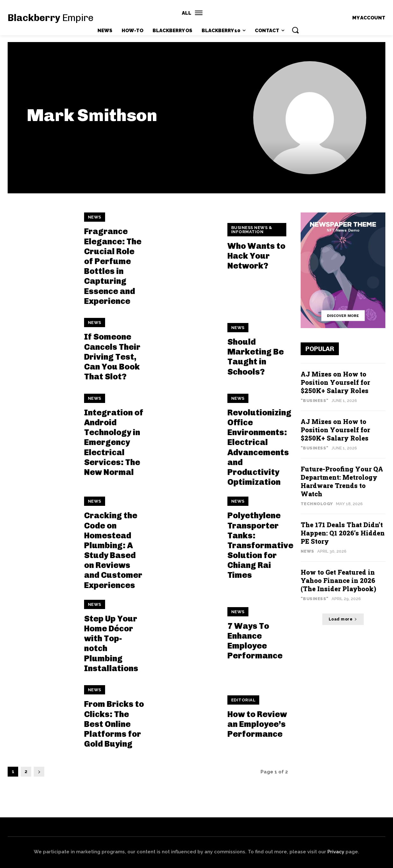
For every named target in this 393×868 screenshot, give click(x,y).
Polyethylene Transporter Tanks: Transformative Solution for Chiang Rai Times (260, 545)
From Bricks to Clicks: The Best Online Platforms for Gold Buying (114, 724)
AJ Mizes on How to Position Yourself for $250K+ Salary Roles (335, 382)
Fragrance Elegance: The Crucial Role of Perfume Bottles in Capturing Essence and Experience (113, 266)
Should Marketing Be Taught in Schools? (256, 357)
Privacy (336, 852)
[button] (295, 30)
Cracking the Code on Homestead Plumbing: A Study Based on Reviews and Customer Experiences (113, 550)
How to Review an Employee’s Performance (257, 724)
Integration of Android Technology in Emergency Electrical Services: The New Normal (114, 442)
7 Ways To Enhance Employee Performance (255, 641)
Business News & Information (252, 230)
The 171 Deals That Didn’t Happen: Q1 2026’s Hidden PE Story (343, 533)
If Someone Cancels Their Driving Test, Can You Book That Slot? (112, 357)
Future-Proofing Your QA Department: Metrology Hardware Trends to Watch (342, 481)
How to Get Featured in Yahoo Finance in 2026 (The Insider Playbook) (338, 580)
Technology (317, 504)
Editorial (243, 700)
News (95, 217)
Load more (343, 619)
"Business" (315, 401)
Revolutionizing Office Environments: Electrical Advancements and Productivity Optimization (259, 447)
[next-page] (39, 772)
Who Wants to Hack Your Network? (256, 256)
